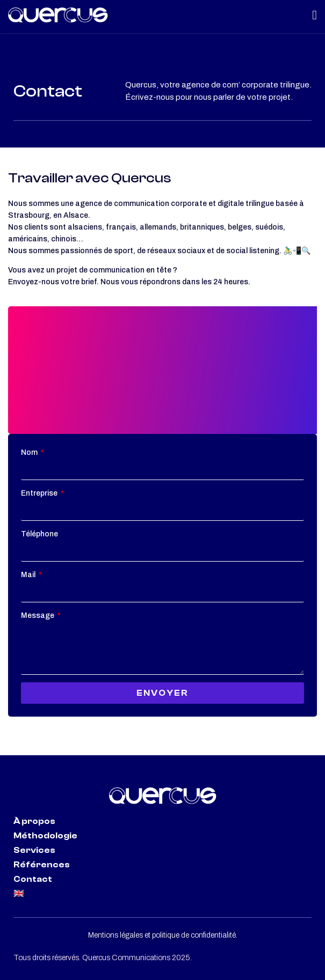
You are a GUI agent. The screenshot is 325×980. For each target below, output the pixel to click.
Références (42, 865)
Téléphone (39, 534)
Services (34, 850)
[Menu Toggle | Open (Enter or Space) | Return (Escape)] (315, 15)
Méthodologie (45, 836)
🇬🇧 (19, 894)
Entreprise (40, 493)
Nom (30, 452)
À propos (34, 821)
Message (38, 616)
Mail (29, 575)
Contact (33, 879)
